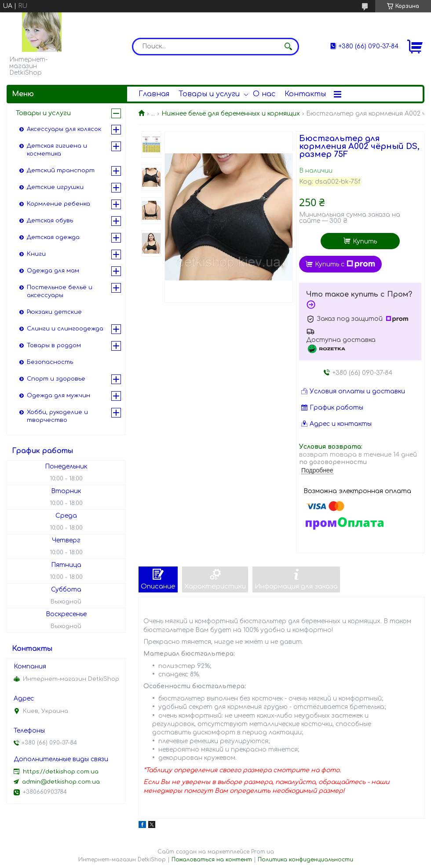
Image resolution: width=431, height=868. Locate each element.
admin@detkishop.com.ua (61, 782)
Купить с (345, 264)
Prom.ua (263, 852)
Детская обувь (50, 221)
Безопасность (50, 362)
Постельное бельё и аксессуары (60, 291)
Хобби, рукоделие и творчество (57, 416)
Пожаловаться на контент (212, 860)
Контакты (305, 94)
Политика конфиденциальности (305, 860)
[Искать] (288, 47)
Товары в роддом (54, 345)
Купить (365, 242)
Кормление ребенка (58, 204)
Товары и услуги (209, 94)
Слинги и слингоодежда (65, 329)
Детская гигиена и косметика (57, 150)
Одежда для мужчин (58, 396)
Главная (154, 94)
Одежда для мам (53, 271)
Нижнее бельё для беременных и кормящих (231, 114)
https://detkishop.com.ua (61, 772)
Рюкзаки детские (54, 312)
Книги (36, 254)
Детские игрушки (55, 187)
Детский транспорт (61, 171)
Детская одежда (53, 237)
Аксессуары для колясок (64, 129)
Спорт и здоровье (56, 379)
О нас (264, 94)
